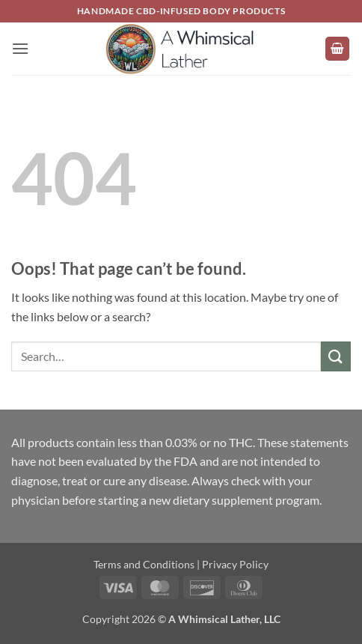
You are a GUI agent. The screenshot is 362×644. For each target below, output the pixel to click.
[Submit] (336, 356)
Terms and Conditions (144, 564)
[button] (20, 48)
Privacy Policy (235, 564)
